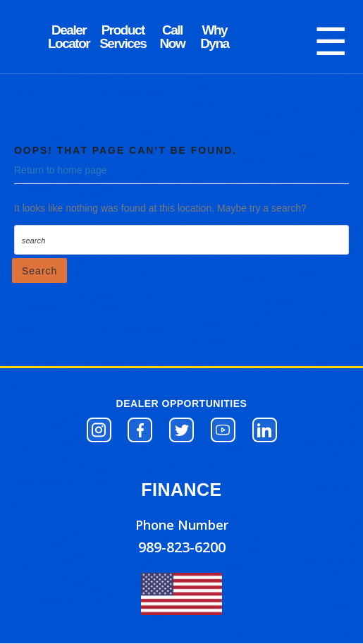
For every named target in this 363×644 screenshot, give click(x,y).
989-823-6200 (182, 547)
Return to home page (61, 170)
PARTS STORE (123, 37)
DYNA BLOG (69, 37)
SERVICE (172, 37)
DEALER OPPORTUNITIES (182, 403)
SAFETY (214, 37)
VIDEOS (257, 37)
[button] (99, 430)
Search (39, 271)
